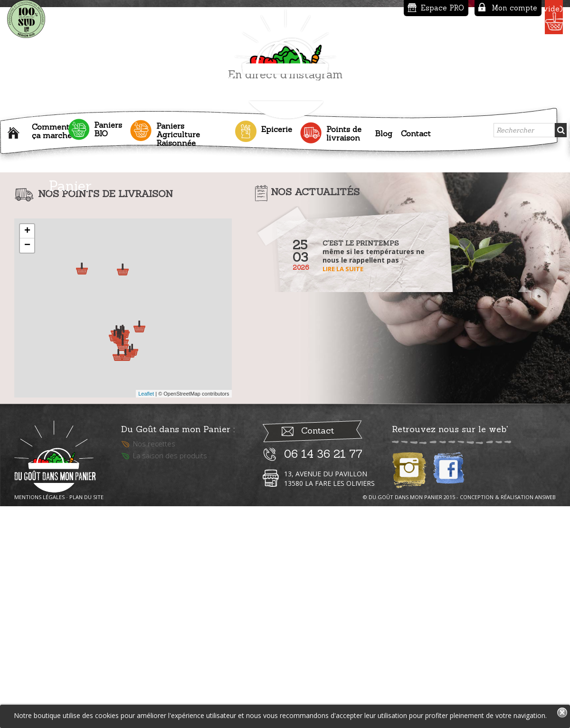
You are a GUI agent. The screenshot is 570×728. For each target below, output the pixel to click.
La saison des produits (170, 674)
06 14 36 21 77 (323, 672)
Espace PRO (377, 8)
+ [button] (27, 444)
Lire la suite (343, 481)
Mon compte (449, 8)
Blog (384, 131)
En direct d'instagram (285, 287)
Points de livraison (344, 131)
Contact (416, 131)
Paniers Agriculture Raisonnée (178, 132)
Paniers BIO (108, 127)
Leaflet (146, 606)
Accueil (16, 133)
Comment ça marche (52, 129)
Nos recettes (154, 662)
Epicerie (277, 127)
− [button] (27, 458)
